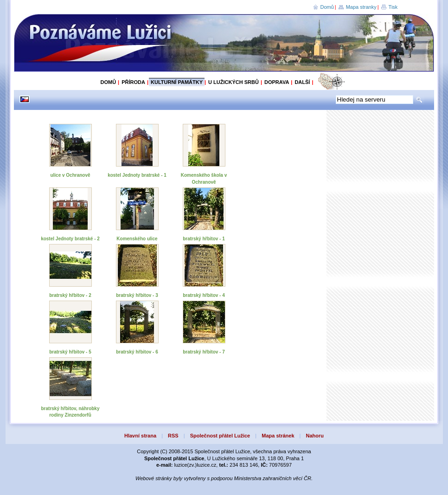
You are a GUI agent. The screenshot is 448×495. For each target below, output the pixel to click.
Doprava (277, 82)
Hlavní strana (140, 436)
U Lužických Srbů (234, 82)
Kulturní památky (177, 82)
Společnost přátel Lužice (220, 436)
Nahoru (315, 436)
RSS (173, 436)
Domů (327, 7)
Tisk (393, 7)
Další (302, 82)
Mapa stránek (278, 436)
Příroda (133, 82)
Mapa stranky (361, 7)
